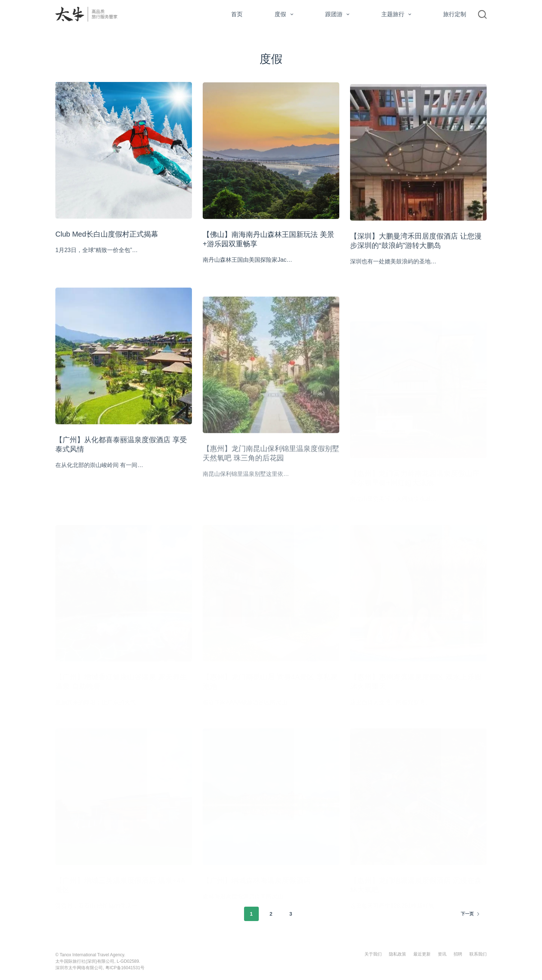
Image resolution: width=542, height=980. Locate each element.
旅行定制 (455, 14)
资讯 (442, 954)
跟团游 (339, 14)
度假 (285, 14)
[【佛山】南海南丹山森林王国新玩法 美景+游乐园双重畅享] (271, 152)
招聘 (458, 954)
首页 (237, 14)
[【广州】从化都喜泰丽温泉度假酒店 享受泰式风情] (124, 363)
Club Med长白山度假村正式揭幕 (107, 234)
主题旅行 (398, 14)
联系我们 (478, 954)
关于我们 (373, 954)
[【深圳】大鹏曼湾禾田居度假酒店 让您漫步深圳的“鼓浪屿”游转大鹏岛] (418, 159)
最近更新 (422, 954)
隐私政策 (398, 954)
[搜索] (482, 14)
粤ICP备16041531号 (125, 968)
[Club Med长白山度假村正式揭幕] (124, 151)
